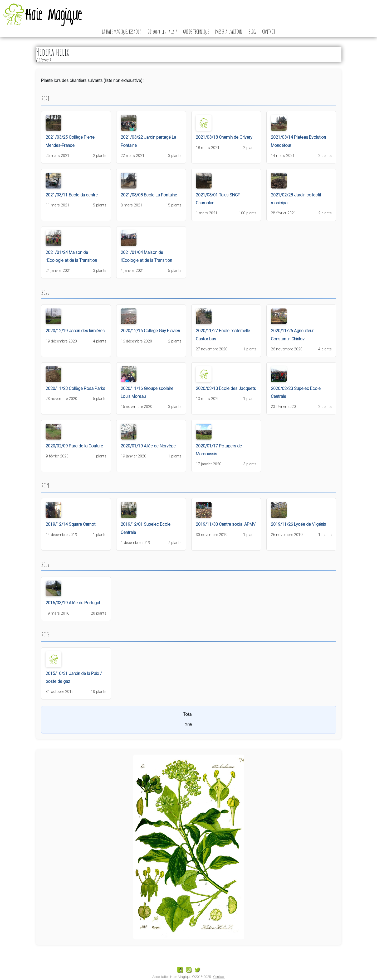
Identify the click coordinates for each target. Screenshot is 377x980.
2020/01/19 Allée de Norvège (148, 446)
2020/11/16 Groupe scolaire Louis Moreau (147, 392)
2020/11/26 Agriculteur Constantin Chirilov (292, 335)
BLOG (252, 32)
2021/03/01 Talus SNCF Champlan (218, 199)
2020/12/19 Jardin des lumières (75, 331)
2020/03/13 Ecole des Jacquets (226, 388)
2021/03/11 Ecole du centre (72, 195)
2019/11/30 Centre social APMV (226, 524)
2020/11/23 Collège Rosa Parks (75, 388)
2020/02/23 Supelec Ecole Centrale (296, 392)
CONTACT (269, 32)
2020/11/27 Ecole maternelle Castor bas (223, 335)
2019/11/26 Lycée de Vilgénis (298, 524)
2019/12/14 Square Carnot (70, 524)
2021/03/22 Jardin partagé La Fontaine (148, 141)
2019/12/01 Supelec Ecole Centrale (146, 528)
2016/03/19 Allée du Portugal (73, 603)
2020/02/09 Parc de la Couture (74, 446)
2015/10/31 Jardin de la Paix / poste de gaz (74, 677)
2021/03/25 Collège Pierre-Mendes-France (71, 141)
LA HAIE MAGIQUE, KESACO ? (122, 32)
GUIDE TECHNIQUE (196, 32)
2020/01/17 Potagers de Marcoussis (219, 450)
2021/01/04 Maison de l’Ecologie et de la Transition (146, 256)
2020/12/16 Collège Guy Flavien (150, 331)
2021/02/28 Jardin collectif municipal (296, 199)
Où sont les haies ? (162, 32)
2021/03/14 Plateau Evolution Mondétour (298, 141)
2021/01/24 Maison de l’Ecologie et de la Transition (71, 256)
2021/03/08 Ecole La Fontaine (149, 195)
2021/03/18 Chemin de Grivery (224, 137)
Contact (219, 977)
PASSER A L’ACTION (229, 32)
